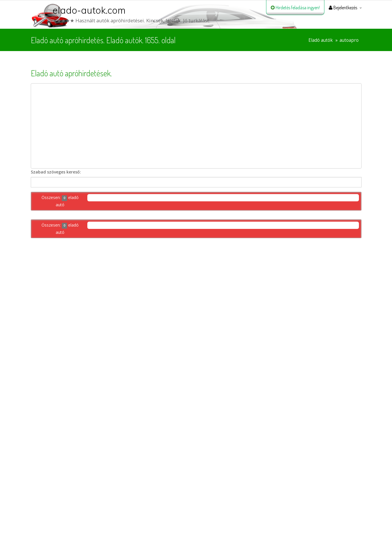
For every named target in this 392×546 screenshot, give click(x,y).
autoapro (349, 40)
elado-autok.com (89, 10)
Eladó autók (321, 40)
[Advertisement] (196, 126)
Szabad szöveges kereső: (56, 172)
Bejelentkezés (343, 8)
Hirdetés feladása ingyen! (295, 8)
